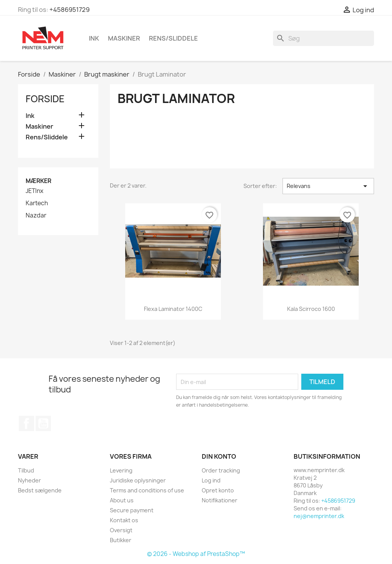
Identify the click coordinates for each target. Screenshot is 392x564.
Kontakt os (124, 520)
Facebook (26, 423)
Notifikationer (220, 500)
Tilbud (26, 470)
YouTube (43, 423)
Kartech (37, 203)
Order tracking (221, 470)
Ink (94, 38)
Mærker (38, 181)
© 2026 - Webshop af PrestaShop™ (196, 554)
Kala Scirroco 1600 (311, 309)
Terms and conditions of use (147, 490)
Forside (45, 99)
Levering (121, 470)
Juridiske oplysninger (138, 480)
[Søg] (323, 38)
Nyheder (29, 480)
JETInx (34, 191)
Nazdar (36, 216)
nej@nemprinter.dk (319, 516)
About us (122, 500)
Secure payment (132, 510)
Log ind (211, 480)
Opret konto (218, 490)
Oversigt (121, 530)
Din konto (219, 456)
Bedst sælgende (40, 490)
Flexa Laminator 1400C (173, 309)
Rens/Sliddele (173, 38)
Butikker (121, 540)
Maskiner (124, 38)
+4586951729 (69, 10)
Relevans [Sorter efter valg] (328, 186)
